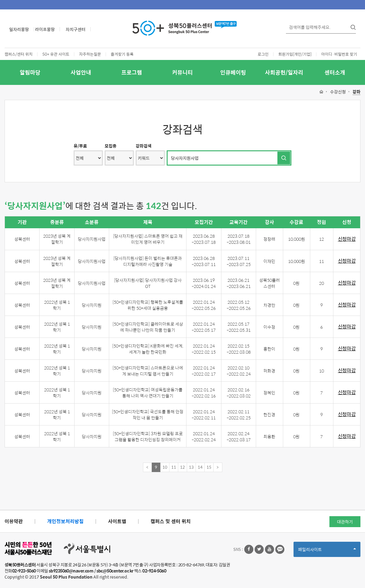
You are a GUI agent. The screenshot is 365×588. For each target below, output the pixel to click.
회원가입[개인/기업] (295, 54)
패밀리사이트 (327, 551)
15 (209, 467)
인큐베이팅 (233, 72)
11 (174, 467)
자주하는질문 (90, 54)
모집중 (111, 146)
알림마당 (30, 72)
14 (200, 467)
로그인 (263, 54)
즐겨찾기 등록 (122, 54)
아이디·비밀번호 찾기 (339, 54)
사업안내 (81, 72)
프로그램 (132, 72)
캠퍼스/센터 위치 (19, 54)
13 (191, 467)
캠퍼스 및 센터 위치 (171, 521)
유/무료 (80, 146)
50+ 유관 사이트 (56, 54)
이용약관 (14, 521)
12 (182, 467)
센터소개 (335, 72)
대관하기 (345, 522)
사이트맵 (117, 521)
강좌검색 (144, 146)
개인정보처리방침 (65, 521)
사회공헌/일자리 (284, 72)
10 (165, 467)
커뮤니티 (182, 72)
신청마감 (347, 239)
